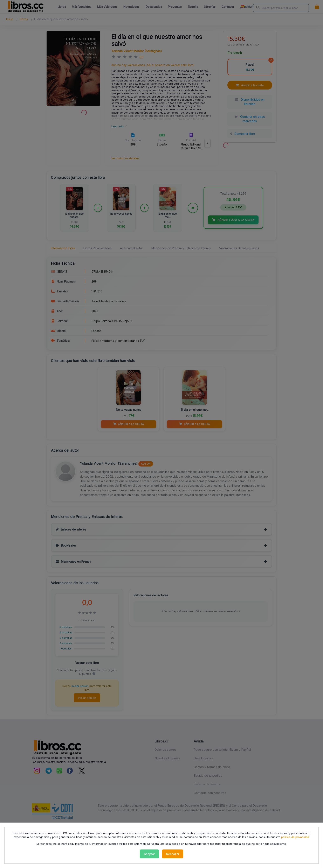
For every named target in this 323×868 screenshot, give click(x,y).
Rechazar (173, 854)
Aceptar (149, 854)
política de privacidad (295, 837)
